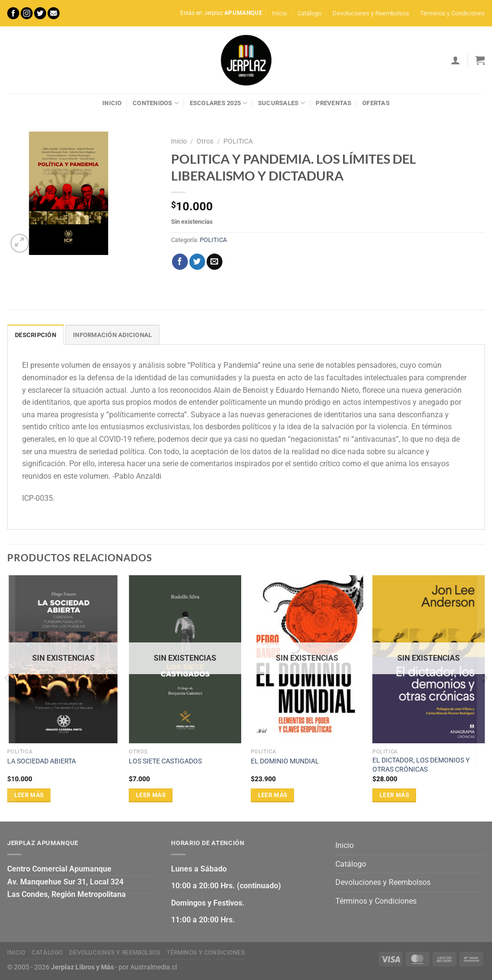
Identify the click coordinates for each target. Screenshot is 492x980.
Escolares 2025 (219, 103)
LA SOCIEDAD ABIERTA (42, 761)
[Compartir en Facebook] (180, 262)
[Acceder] (455, 60)
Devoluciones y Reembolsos (371, 13)
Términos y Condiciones (452, 13)
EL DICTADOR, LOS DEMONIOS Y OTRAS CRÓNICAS (421, 765)
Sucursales (282, 103)
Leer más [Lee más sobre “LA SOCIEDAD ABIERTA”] (29, 795)
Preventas (333, 103)
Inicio (279, 13)
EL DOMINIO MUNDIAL (285, 761)
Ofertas (376, 103)
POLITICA (238, 141)
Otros (205, 141)
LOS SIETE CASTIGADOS (165, 761)
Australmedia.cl (154, 967)
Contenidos (156, 103)
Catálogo (309, 13)
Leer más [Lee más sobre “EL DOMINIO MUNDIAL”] (273, 795)
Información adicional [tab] (112, 335)
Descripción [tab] (36, 335)
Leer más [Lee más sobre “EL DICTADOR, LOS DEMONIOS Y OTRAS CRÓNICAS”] (394, 795)
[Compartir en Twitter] (197, 262)
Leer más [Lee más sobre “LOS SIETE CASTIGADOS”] (151, 795)
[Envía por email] (215, 262)
